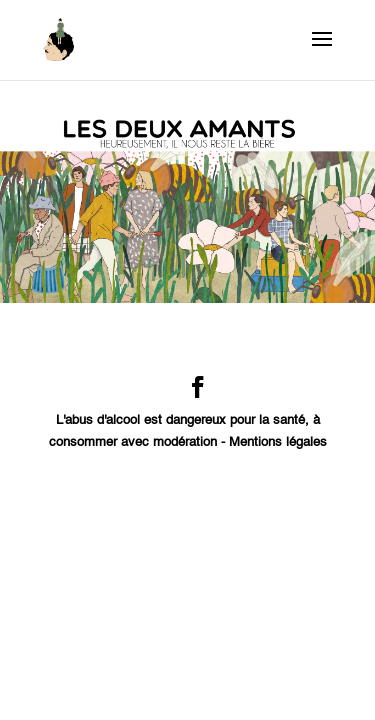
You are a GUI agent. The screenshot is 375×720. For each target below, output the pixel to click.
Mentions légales (278, 442)
